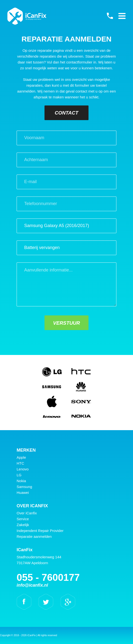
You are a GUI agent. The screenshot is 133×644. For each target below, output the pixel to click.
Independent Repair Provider (40, 531)
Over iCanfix (27, 513)
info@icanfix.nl (32, 585)
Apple (21, 457)
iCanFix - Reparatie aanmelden (27, 16)
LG (19, 475)
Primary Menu (122, 16)
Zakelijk (23, 525)
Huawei (23, 493)
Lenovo (23, 469)
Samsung (24, 487)
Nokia (21, 481)
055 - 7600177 (110, 16)
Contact (66, 113)
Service (23, 519)
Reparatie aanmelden (34, 536)
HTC (20, 463)
